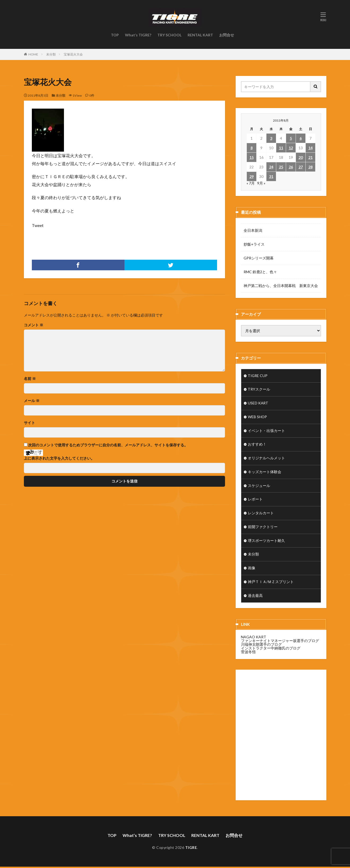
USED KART (258, 403)
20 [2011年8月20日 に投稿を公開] (301, 157)
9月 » (261, 183)
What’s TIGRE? (138, 35)
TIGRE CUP (258, 376)
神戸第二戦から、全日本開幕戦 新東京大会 (281, 286)
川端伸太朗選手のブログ (261, 645)
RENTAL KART (200, 35)
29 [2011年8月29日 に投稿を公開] (252, 176)
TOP (115, 35)
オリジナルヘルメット (266, 459)
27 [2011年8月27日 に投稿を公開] (301, 167)
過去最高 (255, 597)
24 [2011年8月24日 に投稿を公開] (271, 167)
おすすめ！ (257, 445)
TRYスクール (259, 390)
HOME (33, 54)
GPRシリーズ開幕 (259, 258)
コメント (34, 325)
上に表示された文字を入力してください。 (59, 458)
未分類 (51, 54)
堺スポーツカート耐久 (266, 542)
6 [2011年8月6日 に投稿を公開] (301, 138)
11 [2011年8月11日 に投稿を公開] (281, 148)
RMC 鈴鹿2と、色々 (260, 272)
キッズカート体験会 (265, 473)
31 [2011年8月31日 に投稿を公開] (271, 176)
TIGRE (191, 848)
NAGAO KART (254, 638)
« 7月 (251, 183)
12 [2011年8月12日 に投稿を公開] (291, 148)
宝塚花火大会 (73, 54)
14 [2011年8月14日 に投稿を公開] (310, 148)
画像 (252, 569)
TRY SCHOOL (169, 35)
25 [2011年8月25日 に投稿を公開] (281, 167)
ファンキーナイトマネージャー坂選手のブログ (280, 642)
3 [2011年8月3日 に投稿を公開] (271, 138)
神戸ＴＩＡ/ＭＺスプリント (271, 583)
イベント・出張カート (266, 431)
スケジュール (259, 486)
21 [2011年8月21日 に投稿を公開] (310, 157)
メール (32, 401)
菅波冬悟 (248, 653)
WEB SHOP (258, 417)
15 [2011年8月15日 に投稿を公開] (252, 157)
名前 (30, 379)
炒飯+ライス (254, 244)
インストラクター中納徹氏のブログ (271, 649)
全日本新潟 (253, 230)
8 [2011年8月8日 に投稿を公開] (252, 148)
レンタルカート (261, 514)
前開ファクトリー (263, 528)
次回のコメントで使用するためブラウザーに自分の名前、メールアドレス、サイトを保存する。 (108, 445)
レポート (255, 500)
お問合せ (227, 35)
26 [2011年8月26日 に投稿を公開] (291, 167)
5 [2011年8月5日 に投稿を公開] (291, 138)
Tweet (38, 225)
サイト (29, 423)
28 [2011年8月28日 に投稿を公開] (310, 167)
